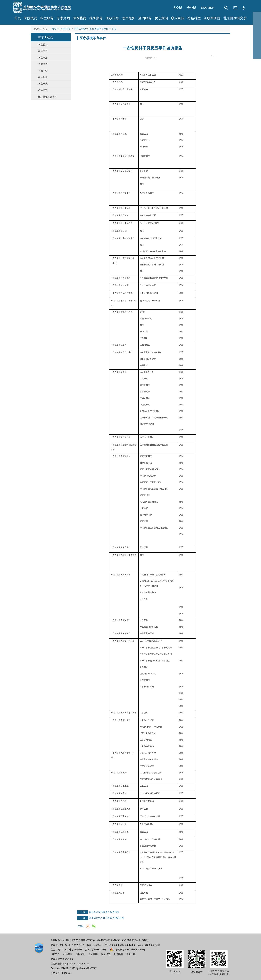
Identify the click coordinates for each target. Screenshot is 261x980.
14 (226, 56)
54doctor (67, 973)
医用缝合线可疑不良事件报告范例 (106, 918)
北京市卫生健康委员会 (62, 959)
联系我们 (106, 954)
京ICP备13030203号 (96, 950)
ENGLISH (208, 8)
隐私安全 (55, 954)
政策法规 (43, 90)
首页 (18, 18)
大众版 (178, 8)
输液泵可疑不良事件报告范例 (104, 912)
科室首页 (43, 45)
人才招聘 (93, 954)
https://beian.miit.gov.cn (77, 964)
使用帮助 (80, 954)
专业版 (192, 8)
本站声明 (68, 954)
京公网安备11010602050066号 (127, 950)
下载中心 (43, 71)
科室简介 (43, 51)
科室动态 (43, 84)
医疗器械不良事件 (48, 97)
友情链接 (118, 954)
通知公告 (43, 64)
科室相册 (43, 77)
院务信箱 (131, 954)
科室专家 (43, 58)
